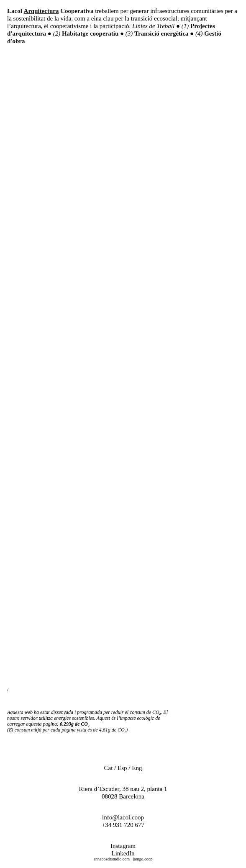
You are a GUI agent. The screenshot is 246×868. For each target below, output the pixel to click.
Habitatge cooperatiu (91, 33)
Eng (137, 768)
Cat (109, 768)
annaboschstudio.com (112, 859)
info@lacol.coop (123, 817)
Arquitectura (41, 11)
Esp (122, 768)
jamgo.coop (142, 859)
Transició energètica (162, 33)
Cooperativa (77, 11)
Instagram (123, 846)
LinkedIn (123, 853)
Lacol (15, 11)
